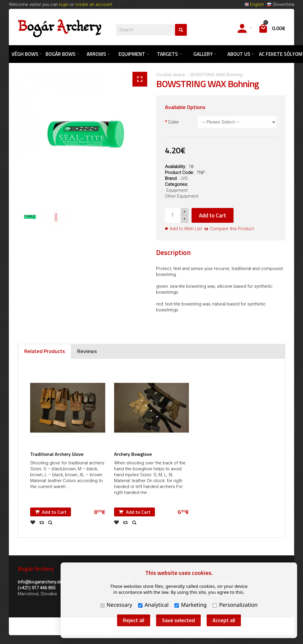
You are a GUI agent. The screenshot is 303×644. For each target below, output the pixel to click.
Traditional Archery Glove (57, 454)
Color (174, 122)
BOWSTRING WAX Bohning (216, 75)
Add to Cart (213, 215)
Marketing (191, 605)
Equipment (177, 190)
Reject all (134, 620)
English (254, 4)
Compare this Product (232, 229)
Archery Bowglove (133, 454)
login (64, 4)
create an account (94, 4)
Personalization (235, 605)
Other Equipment (182, 196)
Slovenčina (281, 4)
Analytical (153, 605)
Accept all (224, 620)
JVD (184, 178)
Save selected (178, 620)
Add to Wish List (186, 229)
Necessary (116, 605)
